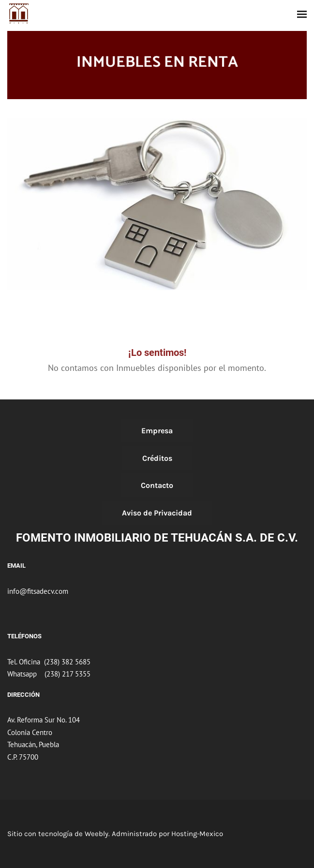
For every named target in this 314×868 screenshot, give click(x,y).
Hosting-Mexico (197, 834)
